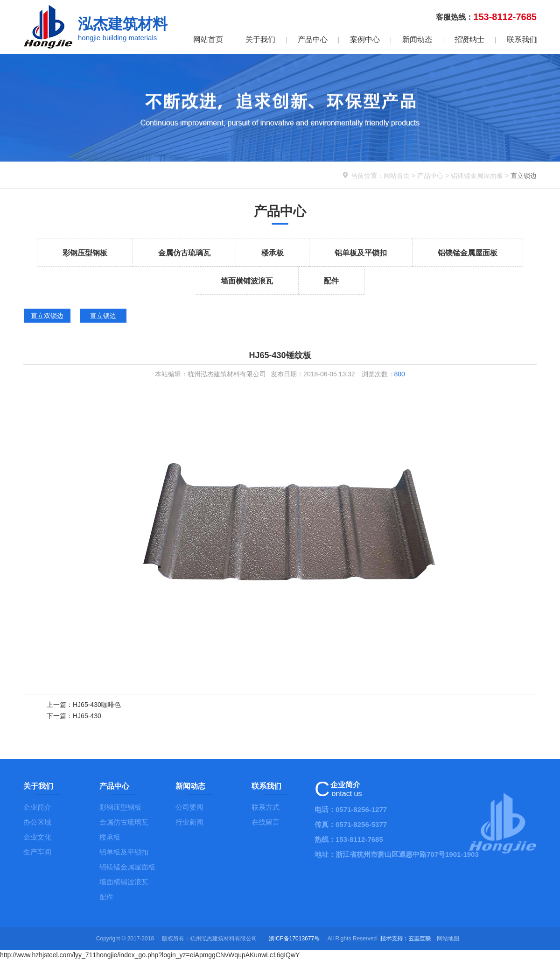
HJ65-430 (87, 716)
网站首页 (208, 39)
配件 (331, 281)
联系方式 (266, 807)
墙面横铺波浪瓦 (247, 281)
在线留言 (266, 822)
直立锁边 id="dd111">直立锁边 (103, 317)
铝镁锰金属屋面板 (477, 176)
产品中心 (313, 39)
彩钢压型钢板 (85, 253)
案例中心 (365, 39)
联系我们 (522, 39)
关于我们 (260, 39)
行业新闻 (189, 822)
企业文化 (37, 837)
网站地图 (448, 939)
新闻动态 (417, 39)
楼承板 (273, 253)
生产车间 (37, 852)
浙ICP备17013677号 (294, 939)
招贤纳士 (469, 39)
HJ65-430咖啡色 (97, 705)
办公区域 (37, 822)
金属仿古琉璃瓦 (184, 253)
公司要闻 (189, 807)
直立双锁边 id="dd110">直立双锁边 (47, 317)
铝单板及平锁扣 (361, 253)
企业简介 (37, 807)
